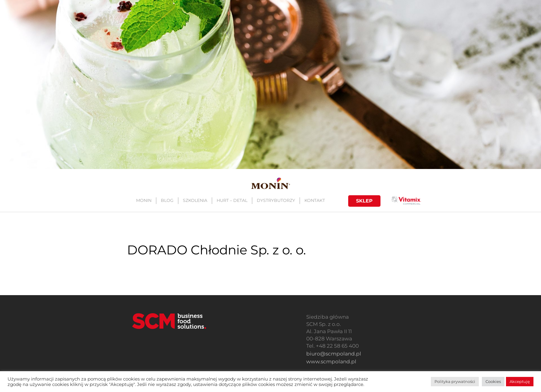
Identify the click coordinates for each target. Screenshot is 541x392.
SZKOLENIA (195, 200)
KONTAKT (314, 200)
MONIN (143, 200)
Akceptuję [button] (520, 381)
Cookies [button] (493, 381)
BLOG (167, 200)
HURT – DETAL (232, 200)
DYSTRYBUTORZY (276, 200)
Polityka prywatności (455, 381)
